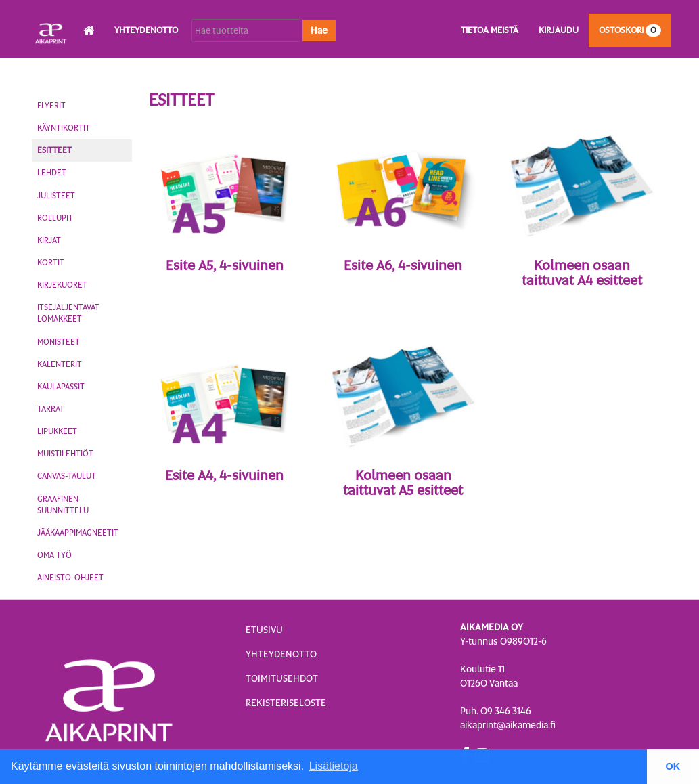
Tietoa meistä (490, 30)
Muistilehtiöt (65, 454)
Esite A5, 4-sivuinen (225, 265)
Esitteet (54, 150)
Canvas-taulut (67, 476)
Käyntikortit (64, 128)
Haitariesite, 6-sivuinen (582, 298)
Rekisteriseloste (286, 703)
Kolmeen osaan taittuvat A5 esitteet (403, 483)
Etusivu (264, 630)
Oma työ (54, 555)
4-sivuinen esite (225, 283)
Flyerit (51, 106)
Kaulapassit (61, 387)
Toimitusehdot (282, 678)
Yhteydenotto (146, 30)
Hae (319, 30)
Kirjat (49, 240)
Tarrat (51, 409)
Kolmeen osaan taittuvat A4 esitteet (582, 273)
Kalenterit (60, 364)
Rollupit (55, 218)
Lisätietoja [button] (334, 766)
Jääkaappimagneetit (78, 533)
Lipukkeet (57, 431)
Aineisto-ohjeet (70, 578)
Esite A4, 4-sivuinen (224, 475)
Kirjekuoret (62, 285)
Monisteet (59, 342)
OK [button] (673, 766)
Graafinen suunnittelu (63, 505)
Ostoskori (630, 30)
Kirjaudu (559, 30)
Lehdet (52, 173)
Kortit (51, 263)
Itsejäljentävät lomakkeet (68, 313)
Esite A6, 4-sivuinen (403, 265)
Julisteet (56, 196)
